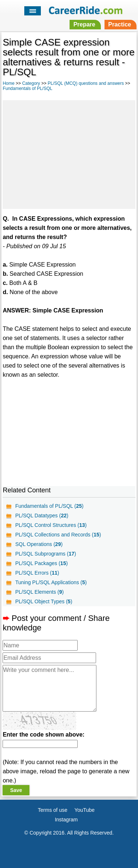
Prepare (84, 24)
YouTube (84, 810)
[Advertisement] (69, 153)
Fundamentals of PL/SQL (27, 88)
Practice (120, 24)
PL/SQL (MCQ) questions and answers (86, 83)
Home (8, 83)
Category (31, 83)
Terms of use (53, 810)
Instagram (66, 820)
